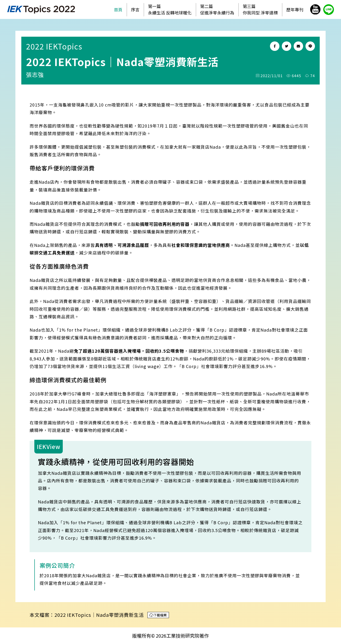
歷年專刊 (295, 9)
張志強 (35, 74)
